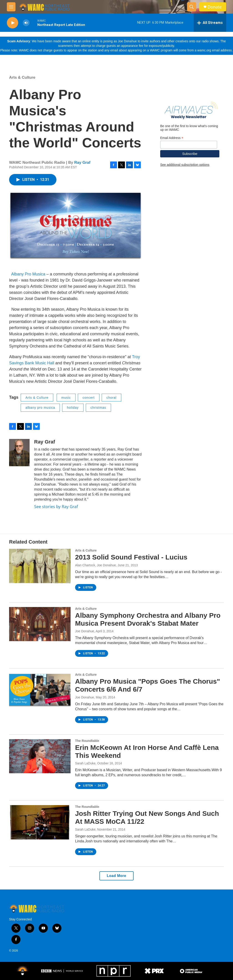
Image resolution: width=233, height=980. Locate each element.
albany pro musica (40, 408)
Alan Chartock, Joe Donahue (95, 565)
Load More (116, 876)
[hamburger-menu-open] (11, 7)
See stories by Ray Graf (56, 506)
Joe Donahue (85, 631)
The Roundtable (87, 741)
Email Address (172, 138)
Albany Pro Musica (28, 274)
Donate (215, 7)
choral (111, 398)
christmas (98, 408)
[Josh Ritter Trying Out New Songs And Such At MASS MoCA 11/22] (40, 822)
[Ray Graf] (19, 453)
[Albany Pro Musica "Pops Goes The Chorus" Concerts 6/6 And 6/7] (40, 690)
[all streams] (210, 23)
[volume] (26, 23)
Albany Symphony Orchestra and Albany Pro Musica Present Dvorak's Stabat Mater (148, 619)
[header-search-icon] (192, 7)
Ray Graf (82, 162)
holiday (73, 408)
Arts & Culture (22, 77)
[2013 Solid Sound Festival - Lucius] (40, 566)
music (66, 398)
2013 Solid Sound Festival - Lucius (131, 557)
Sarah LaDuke (85, 763)
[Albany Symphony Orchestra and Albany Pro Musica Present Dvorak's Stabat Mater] (40, 624)
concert (89, 398)
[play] (13, 23)
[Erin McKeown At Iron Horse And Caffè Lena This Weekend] (40, 756)
